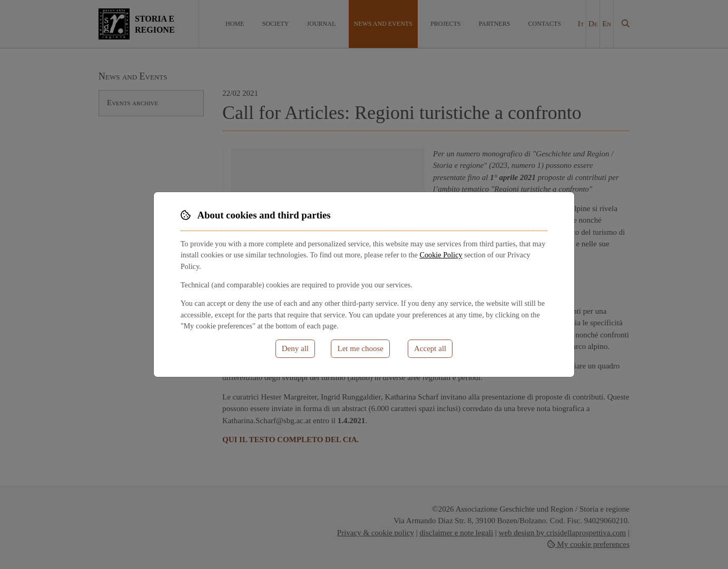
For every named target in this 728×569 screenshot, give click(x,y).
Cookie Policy (441, 255)
